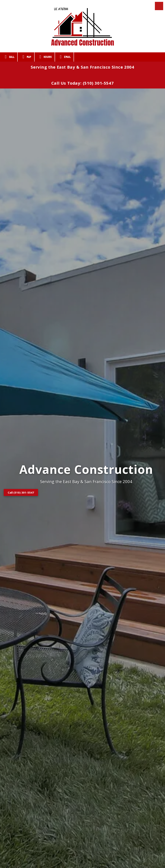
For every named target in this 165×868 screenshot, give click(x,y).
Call (9, 57)
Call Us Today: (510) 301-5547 (82, 83)
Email (64, 57)
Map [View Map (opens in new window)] (26, 57)
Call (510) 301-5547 (21, 492)
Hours (45, 57)
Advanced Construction (83, 43)
